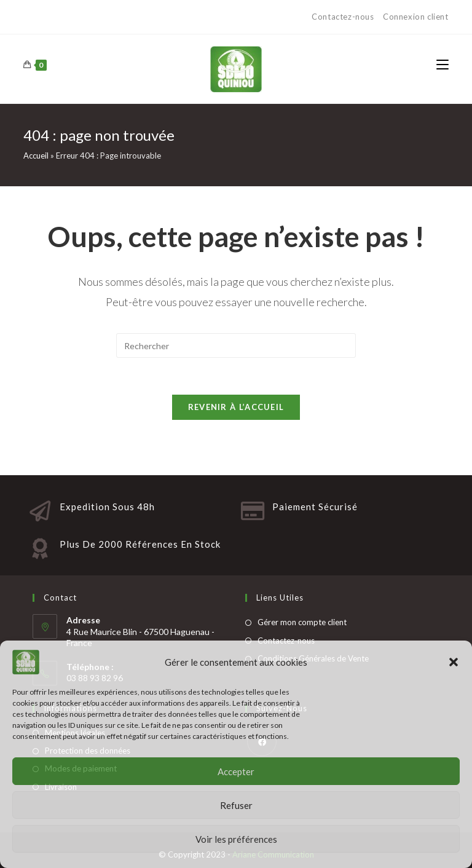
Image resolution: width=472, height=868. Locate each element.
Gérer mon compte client (302, 622)
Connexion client (416, 17)
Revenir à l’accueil (236, 407)
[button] (454, 662)
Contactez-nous (344, 17)
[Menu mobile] (442, 65)
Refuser (236, 805)
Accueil (36, 156)
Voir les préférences (236, 839)
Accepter (236, 771)
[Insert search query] (236, 345)
